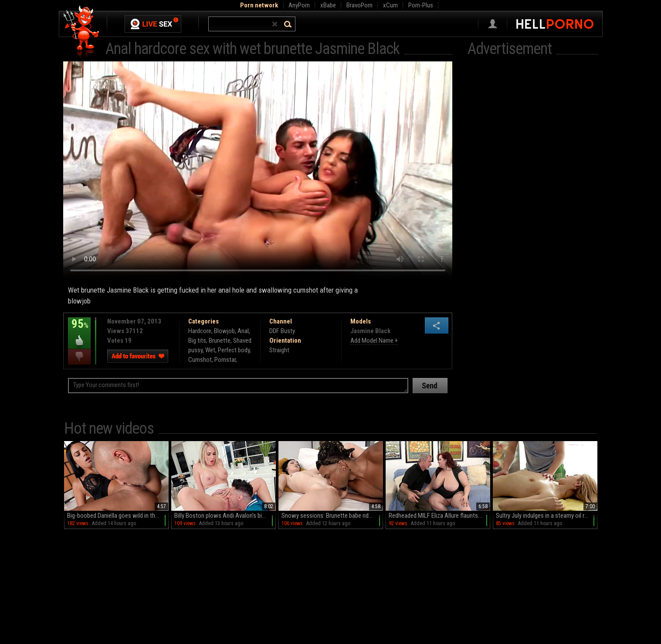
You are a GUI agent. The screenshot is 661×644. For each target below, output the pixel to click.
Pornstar (225, 360)
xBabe (328, 5)
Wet (210, 350)
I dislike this (79, 357)
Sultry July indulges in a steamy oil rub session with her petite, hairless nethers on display (547, 516)
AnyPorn (299, 5)
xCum (390, 5)
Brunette (220, 341)
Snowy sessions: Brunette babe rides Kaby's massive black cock (332, 516)
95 (79, 330)
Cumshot (200, 360)
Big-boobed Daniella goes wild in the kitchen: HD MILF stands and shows (118, 516)
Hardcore (200, 331)
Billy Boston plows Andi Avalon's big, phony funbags (225, 516)
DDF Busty (282, 331)
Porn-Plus (421, 5)
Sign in (493, 24)
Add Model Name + (374, 341)
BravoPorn (359, 5)
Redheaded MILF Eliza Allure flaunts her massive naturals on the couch (439, 516)
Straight (279, 350)
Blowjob (224, 331)
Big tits (197, 341)
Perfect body (234, 350)
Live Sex (153, 24)
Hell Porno (82, 32)
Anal (243, 331)
